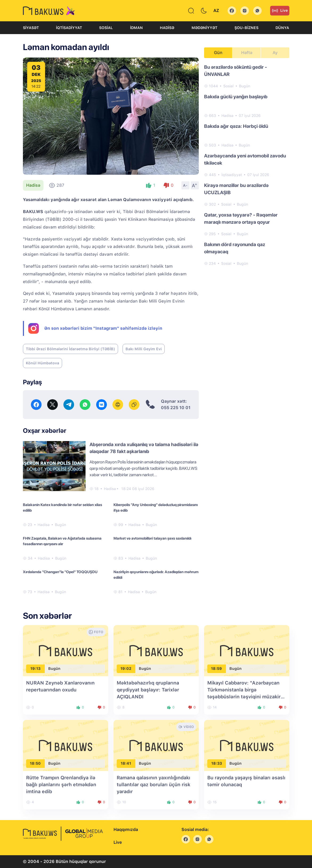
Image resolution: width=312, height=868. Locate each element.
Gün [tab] (218, 53)
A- (185, 185)
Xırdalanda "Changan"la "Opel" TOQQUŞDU (60, 572)
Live (280, 11)
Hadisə (167, 28)
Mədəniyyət (204, 28)
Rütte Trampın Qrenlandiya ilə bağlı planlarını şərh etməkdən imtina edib (61, 785)
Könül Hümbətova (42, 363)
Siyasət (31, 28)
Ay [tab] (275, 53)
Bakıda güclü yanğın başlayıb (236, 97)
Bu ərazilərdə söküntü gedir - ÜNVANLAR (236, 71)
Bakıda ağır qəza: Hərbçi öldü (236, 126)
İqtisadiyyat (69, 28)
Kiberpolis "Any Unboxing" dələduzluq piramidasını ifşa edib (156, 508)
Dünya (282, 28)
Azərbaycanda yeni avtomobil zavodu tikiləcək (245, 159)
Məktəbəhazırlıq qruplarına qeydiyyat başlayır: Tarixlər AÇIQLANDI (148, 690)
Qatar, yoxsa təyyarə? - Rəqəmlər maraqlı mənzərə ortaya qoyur (241, 218)
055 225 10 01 (176, 408)
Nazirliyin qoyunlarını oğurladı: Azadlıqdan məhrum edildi (156, 575)
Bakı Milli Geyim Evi (144, 349)
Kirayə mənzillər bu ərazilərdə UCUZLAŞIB (236, 189)
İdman (136, 28)
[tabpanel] (247, 165)
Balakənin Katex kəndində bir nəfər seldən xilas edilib (62, 508)
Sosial (106, 28)
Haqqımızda (126, 830)
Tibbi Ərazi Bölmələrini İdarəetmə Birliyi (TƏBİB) (70, 349)
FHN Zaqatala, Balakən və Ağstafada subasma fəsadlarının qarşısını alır (62, 541)
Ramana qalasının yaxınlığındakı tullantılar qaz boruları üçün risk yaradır (153, 785)
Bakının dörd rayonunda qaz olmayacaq (235, 248)
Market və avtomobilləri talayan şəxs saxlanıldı (152, 538)
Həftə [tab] (247, 53)
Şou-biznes (246, 28)
